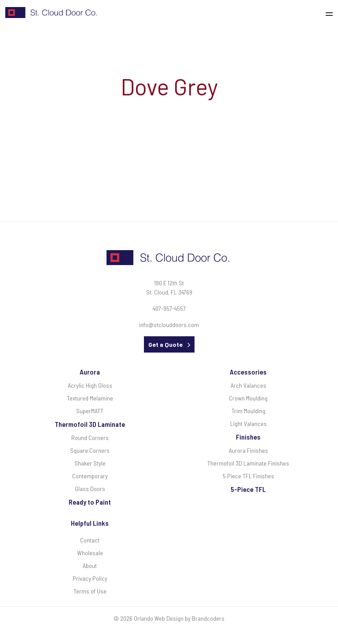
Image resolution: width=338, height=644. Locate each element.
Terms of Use (90, 591)
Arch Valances (248, 385)
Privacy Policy (90, 578)
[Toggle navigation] (332, 13)
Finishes (248, 437)
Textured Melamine (90, 398)
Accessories (248, 372)
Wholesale (90, 553)
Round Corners (90, 438)
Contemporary (90, 476)
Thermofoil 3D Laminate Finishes (248, 463)
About (90, 566)
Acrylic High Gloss (90, 385)
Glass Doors (90, 489)
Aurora (90, 372)
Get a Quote (165, 344)
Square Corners (90, 450)
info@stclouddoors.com (169, 325)
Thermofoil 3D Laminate (90, 424)
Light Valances (248, 424)
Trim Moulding (248, 411)
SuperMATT (90, 411)
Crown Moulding (248, 398)
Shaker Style (90, 463)
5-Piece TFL (248, 489)
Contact (90, 540)
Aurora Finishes (248, 450)
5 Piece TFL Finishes (248, 476)
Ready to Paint (90, 502)
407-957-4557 (169, 308)
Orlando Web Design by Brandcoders (179, 618)
